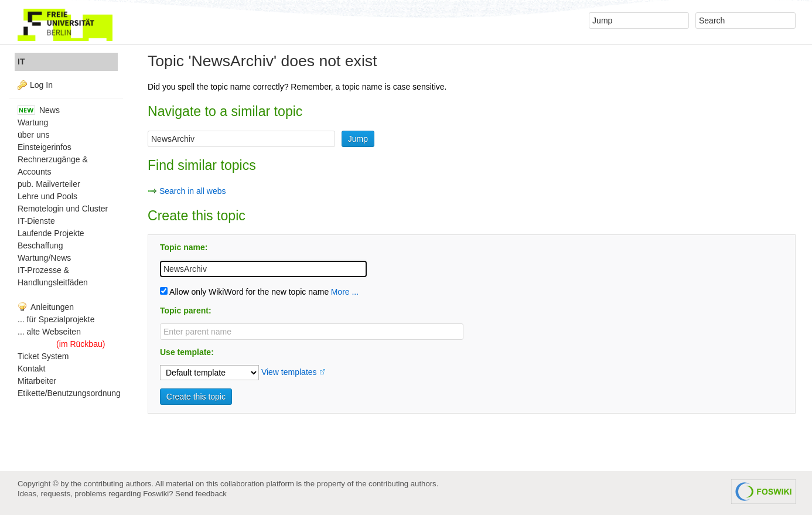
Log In (41, 85)
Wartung (33, 122)
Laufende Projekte (51, 233)
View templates (289, 372)
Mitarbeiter (37, 381)
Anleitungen (46, 307)
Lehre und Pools (47, 196)
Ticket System (43, 356)
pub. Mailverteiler (49, 184)
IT (21, 62)
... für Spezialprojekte (56, 319)
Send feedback (201, 494)
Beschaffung (40, 245)
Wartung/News (44, 258)
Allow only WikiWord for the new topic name (244, 292)
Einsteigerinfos (45, 147)
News (39, 110)
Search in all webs (193, 191)
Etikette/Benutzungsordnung (69, 393)
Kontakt (31, 369)
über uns (33, 135)
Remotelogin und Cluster (63, 209)
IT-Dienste (36, 221)
